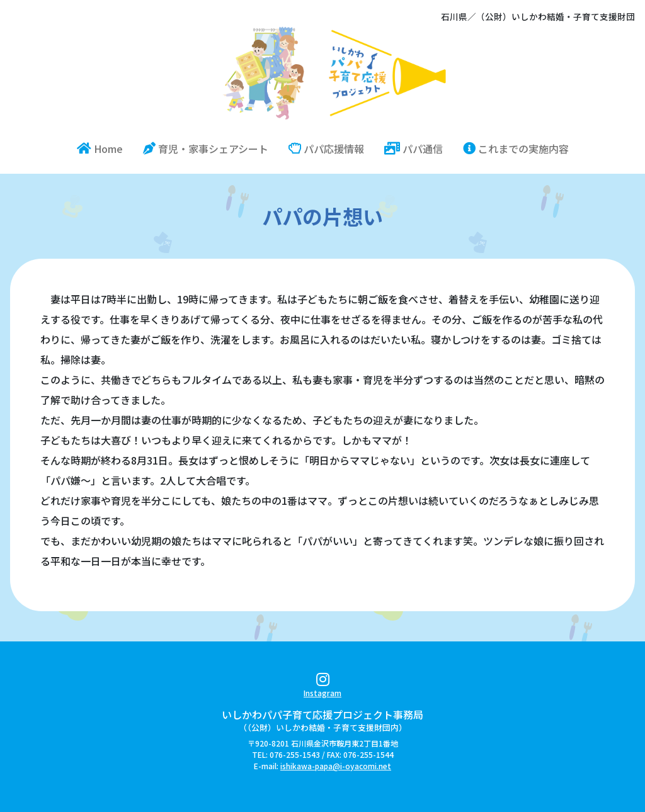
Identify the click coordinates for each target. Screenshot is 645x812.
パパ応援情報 (326, 149)
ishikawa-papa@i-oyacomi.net (336, 766)
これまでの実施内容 (516, 149)
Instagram (322, 687)
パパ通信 (414, 149)
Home (105, 148)
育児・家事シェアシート (206, 149)
